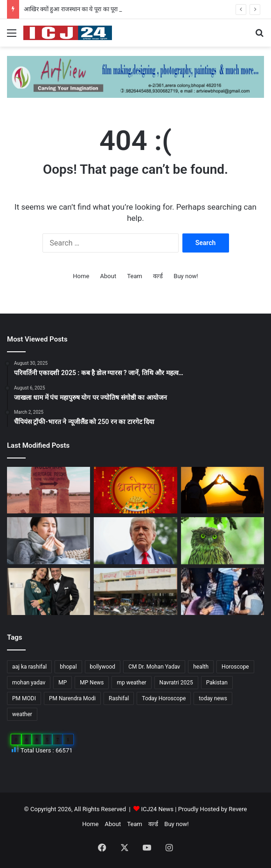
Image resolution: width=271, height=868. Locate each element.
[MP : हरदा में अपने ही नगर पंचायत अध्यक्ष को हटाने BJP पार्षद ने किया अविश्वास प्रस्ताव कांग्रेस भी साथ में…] (135, 591)
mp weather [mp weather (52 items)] (131, 683)
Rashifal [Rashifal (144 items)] (119, 698)
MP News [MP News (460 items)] (92, 683)
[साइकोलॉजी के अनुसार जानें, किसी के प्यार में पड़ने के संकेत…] (222, 490)
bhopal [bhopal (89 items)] (68, 667)
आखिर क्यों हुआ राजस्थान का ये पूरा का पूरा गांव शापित (83, 9)
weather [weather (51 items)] (22, 714)
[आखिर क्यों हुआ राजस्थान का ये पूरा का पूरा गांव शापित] (49, 490)
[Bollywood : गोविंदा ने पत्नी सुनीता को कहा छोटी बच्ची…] (49, 591)
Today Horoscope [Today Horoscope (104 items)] (164, 698)
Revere (238, 809)
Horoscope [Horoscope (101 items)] (235, 667)
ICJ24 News (158, 809)
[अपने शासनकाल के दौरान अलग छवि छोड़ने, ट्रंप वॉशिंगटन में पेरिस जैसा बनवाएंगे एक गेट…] (135, 541)
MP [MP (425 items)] (63, 683)
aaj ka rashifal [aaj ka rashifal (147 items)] (29, 667)
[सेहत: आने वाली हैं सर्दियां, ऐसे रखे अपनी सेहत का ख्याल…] (49, 541)
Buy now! (186, 276)
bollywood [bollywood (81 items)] (103, 667)
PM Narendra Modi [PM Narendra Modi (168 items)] (72, 698)
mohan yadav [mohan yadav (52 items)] (29, 683)
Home (81, 276)
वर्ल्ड (158, 276)
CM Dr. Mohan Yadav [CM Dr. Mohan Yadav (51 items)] (154, 667)
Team (135, 276)
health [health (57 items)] (201, 667)
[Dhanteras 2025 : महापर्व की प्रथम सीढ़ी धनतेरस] (135, 490)
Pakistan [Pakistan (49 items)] (217, 683)
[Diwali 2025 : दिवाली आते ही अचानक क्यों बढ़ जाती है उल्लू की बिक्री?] (222, 541)
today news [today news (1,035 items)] (213, 698)
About (108, 276)
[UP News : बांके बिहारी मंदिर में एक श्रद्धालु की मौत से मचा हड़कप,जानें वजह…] (222, 591)
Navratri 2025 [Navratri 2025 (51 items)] (176, 683)
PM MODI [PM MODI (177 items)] (24, 698)
